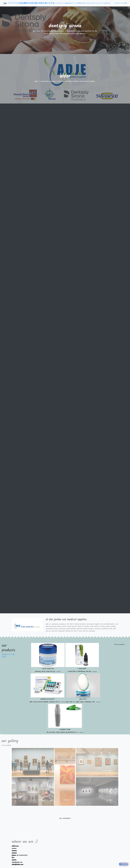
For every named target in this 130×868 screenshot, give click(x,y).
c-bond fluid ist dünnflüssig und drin (82, 671)
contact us (124, 864)
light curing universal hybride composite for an (47, 702)
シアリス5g (57, 3)
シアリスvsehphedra (65, 3)
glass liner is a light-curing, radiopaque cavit (83, 702)
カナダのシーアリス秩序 (121, 3)
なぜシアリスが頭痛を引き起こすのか (80, 3)
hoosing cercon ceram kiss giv (48, 671)
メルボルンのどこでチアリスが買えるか (100, 3)
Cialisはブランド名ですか (8, 656)
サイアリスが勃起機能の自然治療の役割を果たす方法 (31, 3)
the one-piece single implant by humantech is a (65, 732)
